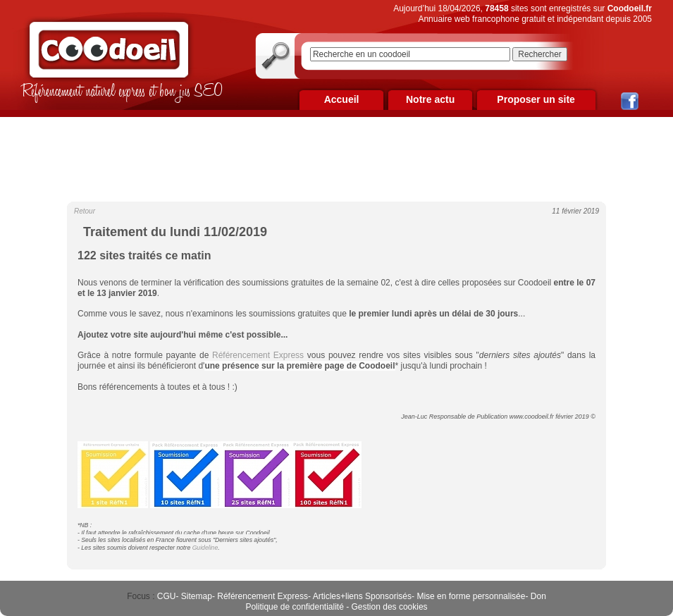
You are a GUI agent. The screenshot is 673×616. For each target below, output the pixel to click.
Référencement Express (263, 596)
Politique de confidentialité (294, 607)
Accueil (342, 99)
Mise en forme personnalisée (471, 596)
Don (538, 596)
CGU (167, 596)
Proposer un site (536, 99)
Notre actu (430, 99)
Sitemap (197, 596)
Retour (85, 211)
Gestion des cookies (390, 607)
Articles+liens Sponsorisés (362, 596)
